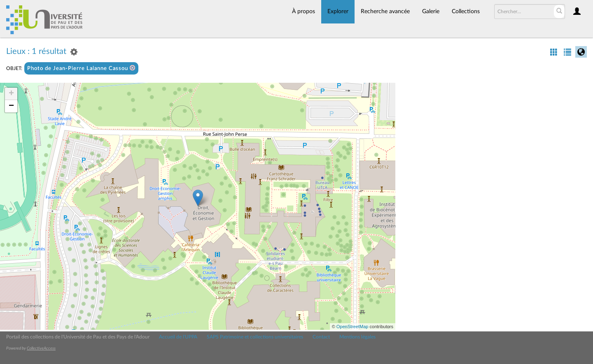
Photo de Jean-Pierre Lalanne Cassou (81, 68)
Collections (466, 12)
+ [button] (11, 94)
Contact (321, 337)
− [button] (11, 106)
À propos (304, 12)
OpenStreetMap (353, 327)
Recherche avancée (385, 12)
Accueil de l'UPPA (178, 337)
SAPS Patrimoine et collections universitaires (255, 337)
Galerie (431, 12)
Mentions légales (357, 337)
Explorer (338, 12)
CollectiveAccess (41, 348)
